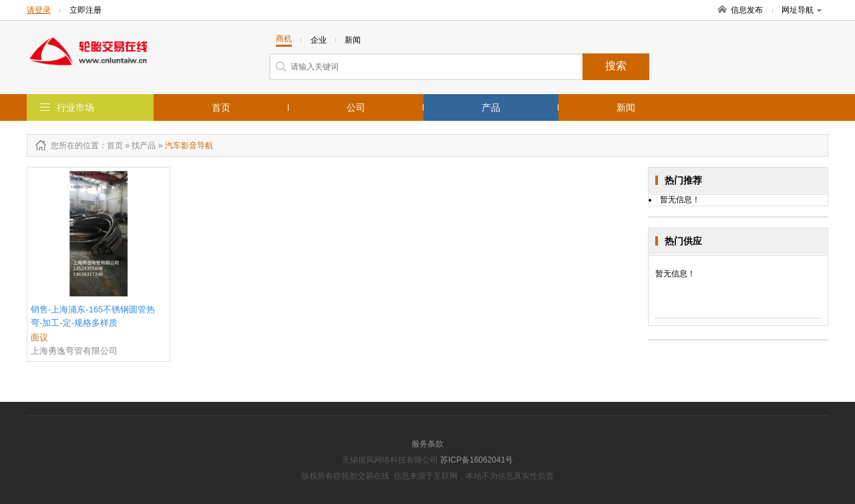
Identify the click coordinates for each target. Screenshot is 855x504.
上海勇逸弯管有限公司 (74, 351)
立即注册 (85, 10)
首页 (221, 107)
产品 (491, 107)
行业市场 (75, 107)
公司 (356, 107)
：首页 (111, 146)
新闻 (626, 107)
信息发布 (747, 10)
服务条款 (427, 444)
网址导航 (802, 10)
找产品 (144, 146)
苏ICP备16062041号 (477, 460)
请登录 (39, 10)
